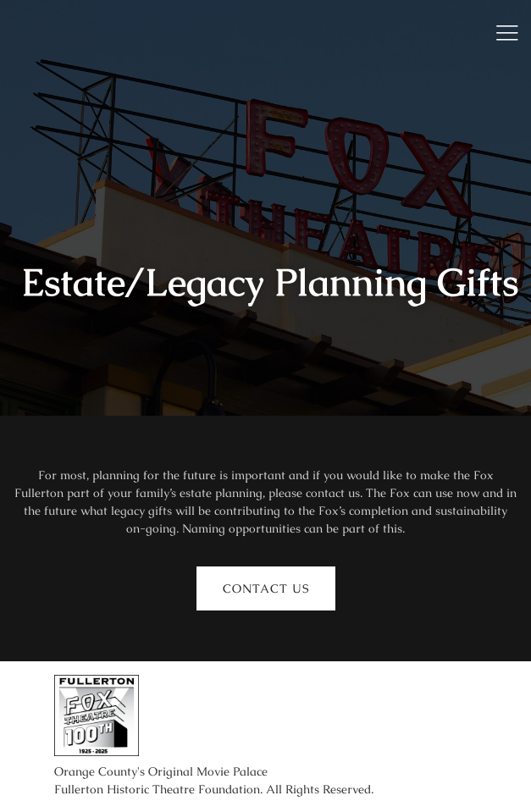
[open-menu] (502, 33)
